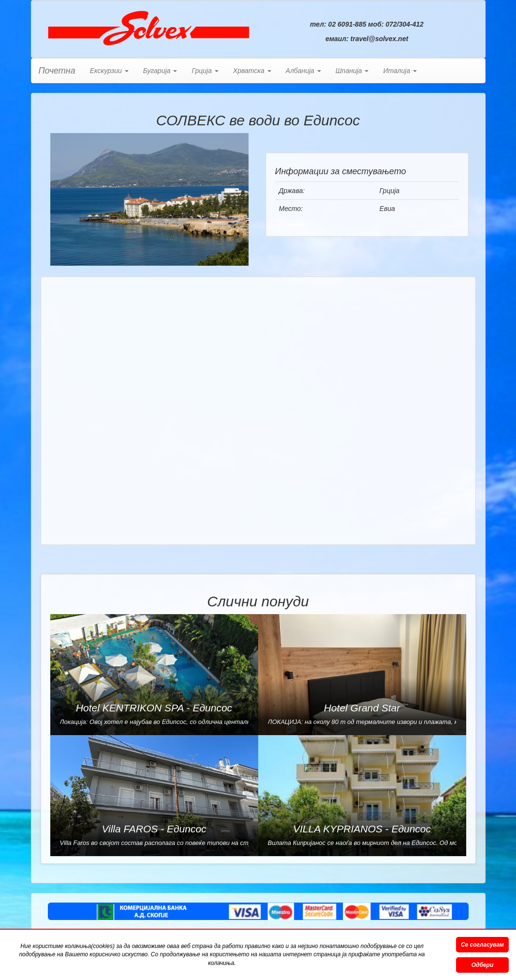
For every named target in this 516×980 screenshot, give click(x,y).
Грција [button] (205, 71)
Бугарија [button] (160, 71)
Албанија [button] (303, 71)
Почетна (57, 71)
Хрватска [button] (252, 71)
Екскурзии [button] (109, 71)
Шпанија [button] (352, 71)
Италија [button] (400, 71)
